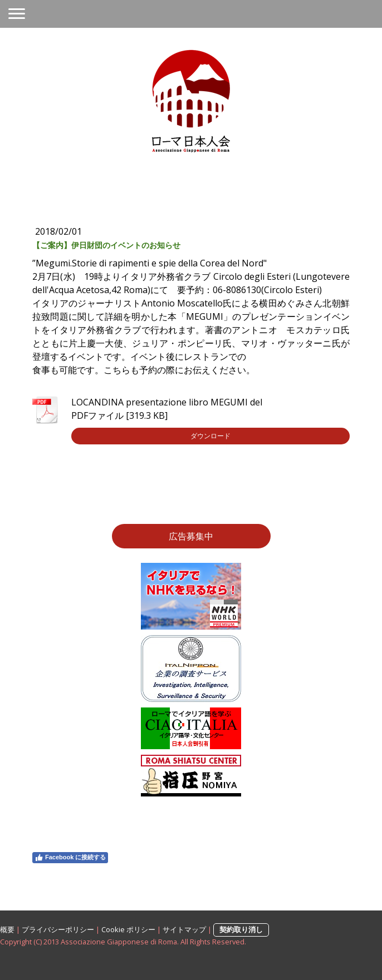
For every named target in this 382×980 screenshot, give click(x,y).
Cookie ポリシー (128, 929)
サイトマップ (184, 929)
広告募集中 (191, 536)
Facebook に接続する (70, 858)
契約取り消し (241, 929)
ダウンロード (210, 436)
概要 (7, 929)
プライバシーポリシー (58, 929)
